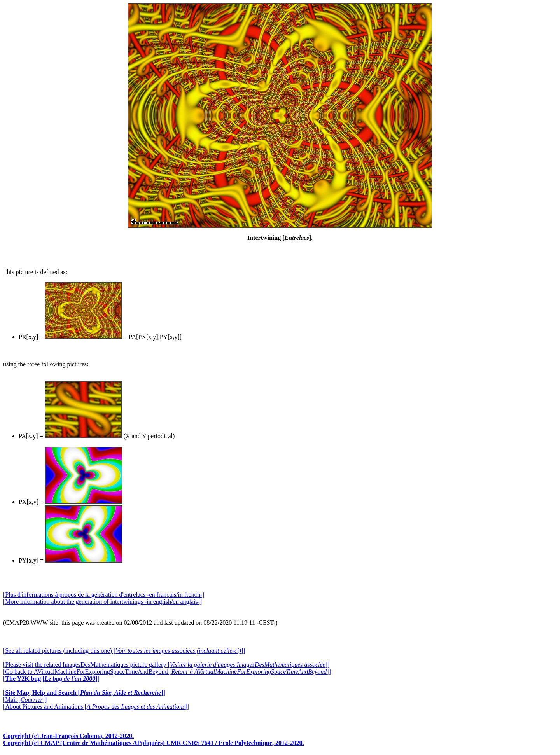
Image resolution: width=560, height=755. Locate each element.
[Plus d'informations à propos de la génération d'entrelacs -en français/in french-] (104, 595)
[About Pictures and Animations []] (96, 707)
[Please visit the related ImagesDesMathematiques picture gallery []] (166, 665)
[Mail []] (25, 700)
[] (51, 679)
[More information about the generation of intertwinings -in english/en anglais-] (102, 602)
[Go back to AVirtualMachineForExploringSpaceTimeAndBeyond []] (167, 672)
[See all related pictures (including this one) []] (124, 651)
